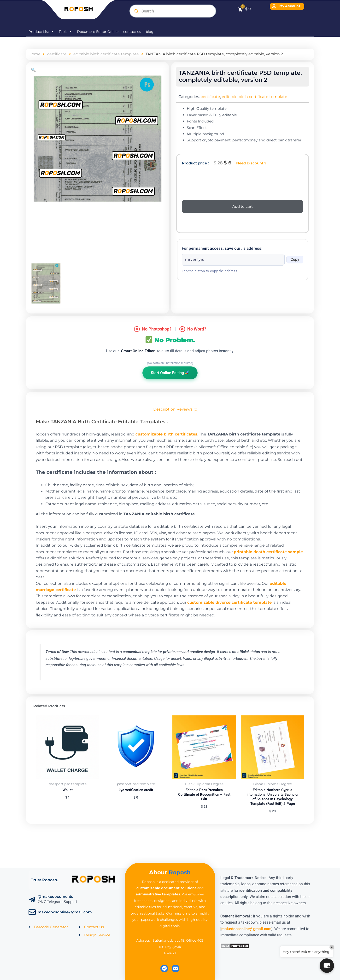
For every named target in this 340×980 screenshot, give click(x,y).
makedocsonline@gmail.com (65, 912)
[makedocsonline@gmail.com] (32, 912)
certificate (57, 54)
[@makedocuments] (32, 900)
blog (150, 32)
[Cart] (244, 9)
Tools (65, 32)
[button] (33, 70)
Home (35, 54)
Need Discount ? (251, 163)
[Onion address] (233, 260)
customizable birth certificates (166, 434)
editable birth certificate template (106, 54)
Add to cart (243, 206)
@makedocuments (55, 896)
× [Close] (332, 947)
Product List (41, 32)
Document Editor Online (98, 32)
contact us (132, 32)
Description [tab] (164, 409)
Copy (295, 259)
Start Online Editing (170, 373)
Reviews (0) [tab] (188, 409)
